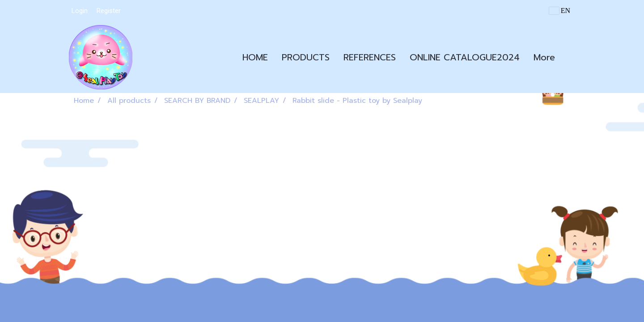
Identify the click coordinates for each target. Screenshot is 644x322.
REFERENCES (370, 57)
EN (560, 11)
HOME (255, 57)
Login (80, 11)
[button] (570, 57)
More (544, 57)
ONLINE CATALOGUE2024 (465, 57)
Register (109, 11)
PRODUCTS (306, 57)
